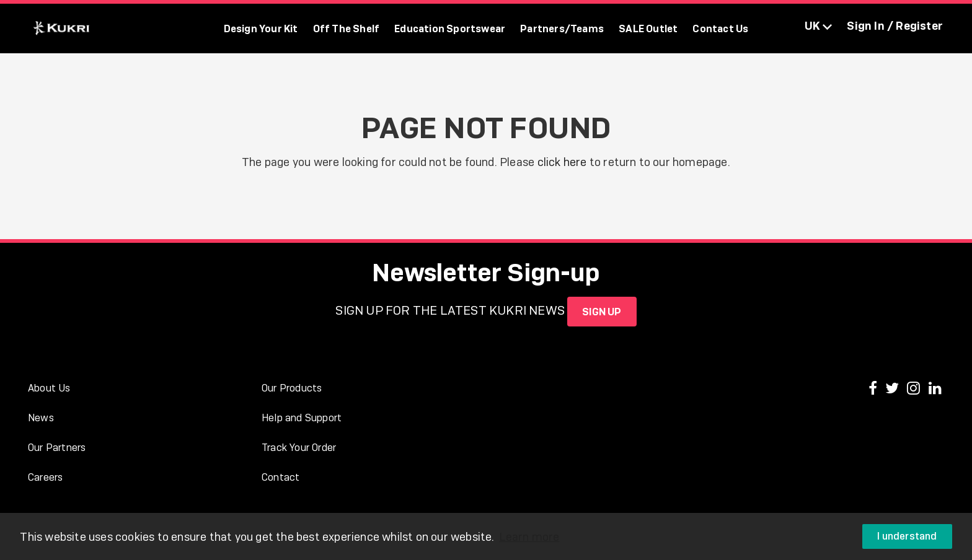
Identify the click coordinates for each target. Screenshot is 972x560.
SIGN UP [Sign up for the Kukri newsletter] (602, 312)
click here (562, 162)
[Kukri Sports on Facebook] (874, 389)
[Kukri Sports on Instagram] (915, 389)
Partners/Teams (562, 28)
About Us (49, 388)
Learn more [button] (529, 537)
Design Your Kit (261, 28)
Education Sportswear (450, 28)
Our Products (292, 388)
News (41, 418)
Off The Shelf (347, 28)
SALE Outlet (648, 28)
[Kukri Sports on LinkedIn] (935, 389)
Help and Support (302, 418)
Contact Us (720, 28)
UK (819, 26)
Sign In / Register (895, 26)
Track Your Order (299, 448)
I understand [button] (907, 536)
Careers (45, 477)
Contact (281, 477)
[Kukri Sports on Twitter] (894, 389)
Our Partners (57, 448)
